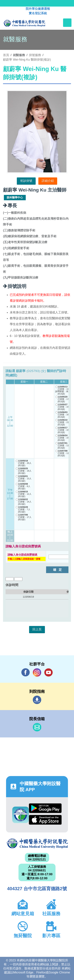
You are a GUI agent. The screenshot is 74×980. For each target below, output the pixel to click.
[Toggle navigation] (67, 23)
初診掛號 (26, 181)
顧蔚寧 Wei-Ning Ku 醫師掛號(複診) (27, 60)
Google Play (45, 808)
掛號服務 (35, 55)
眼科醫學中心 (15, 197)
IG (37, 672)
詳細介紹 (48, 181)
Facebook (26, 672)
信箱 (37, 727)
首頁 (6, 55)
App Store (45, 820)
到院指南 (37, 700)
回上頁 (37, 629)
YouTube (48, 672)
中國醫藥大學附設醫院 (37, 843)
